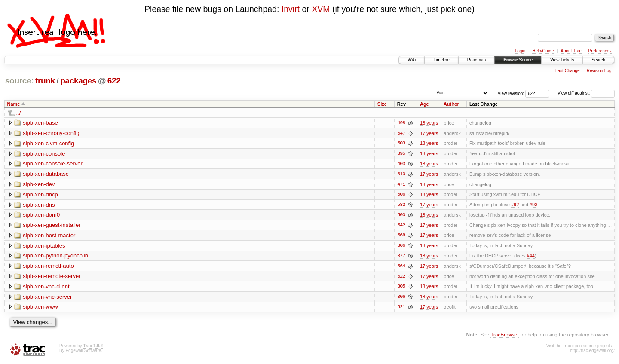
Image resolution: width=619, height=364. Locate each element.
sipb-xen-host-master (49, 236)
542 (401, 226)
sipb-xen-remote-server (52, 277)
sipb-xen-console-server (53, 164)
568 (401, 236)
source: (19, 81)
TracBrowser (505, 336)
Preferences (600, 51)
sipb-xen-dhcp (40, 195)
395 (401, 154)
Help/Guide (543, 51)
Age (424, 104)
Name (14, 104)
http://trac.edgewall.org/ (592, 352)
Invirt (291, 9)
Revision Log (599, 71)
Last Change (568, 71)
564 (401, 267)
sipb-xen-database (46, 174)
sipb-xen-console (44, 154)
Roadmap (477, 60)
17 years (429, 133)
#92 (515, 205)
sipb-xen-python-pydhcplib (55, 257)
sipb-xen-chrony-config (51, 133)
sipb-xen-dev (39, 185)
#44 (531, 257)
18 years (429, 123)
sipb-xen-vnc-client (46, 288)
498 (401, 123)
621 (401, 309)
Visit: (441, 93)
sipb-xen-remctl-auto (48, 267)
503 (401, 144)
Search (598, 60)
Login (520, 51)
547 (401, 133)
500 (401, 216)
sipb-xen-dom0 (41, 216)
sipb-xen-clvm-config (48, 143)
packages (78, 81)
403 (401, 164)
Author (451, 104)
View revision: (511, 93)
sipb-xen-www (40, 308)
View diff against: (586, 93)
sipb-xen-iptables (44, 246)
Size (382, 104)
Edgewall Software (83, 352)
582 (401, 205)
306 (401, 247)
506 (401, 195)
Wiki (412, 60)
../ (19, 113)
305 (401, 288)
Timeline (441, 60)
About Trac (571, 51)
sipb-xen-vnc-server (47, 298)
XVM (321, 9)
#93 (533, 205)
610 (401, 174)
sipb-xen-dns (39, 205)
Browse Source (518, 60)
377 (401, 257)
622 (114, 81)
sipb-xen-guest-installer (52, 226)
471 (401, 185)
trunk (45, 81)
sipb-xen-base (40, 123)
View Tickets (562, 60)
